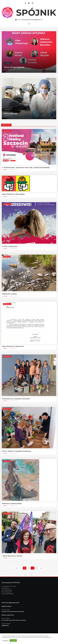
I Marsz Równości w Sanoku (12, 556)
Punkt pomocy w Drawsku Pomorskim (16, 399)
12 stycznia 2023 (8, 69)
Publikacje (7, 110)
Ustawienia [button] (5, 641)
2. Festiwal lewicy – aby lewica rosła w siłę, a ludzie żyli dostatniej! (26, 168)
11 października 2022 (8, 116)
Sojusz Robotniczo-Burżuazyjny (13, 194)
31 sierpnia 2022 (13, 196)
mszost (5, 196)
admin (5, 170)
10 (37, 568)
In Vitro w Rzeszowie (10, 247)
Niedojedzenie (11, 114)
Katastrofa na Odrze (9, 294)
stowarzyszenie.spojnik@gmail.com (32, 20)
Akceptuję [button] (13, 640)
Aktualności (8, 63)
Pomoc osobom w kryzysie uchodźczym (17, 451)
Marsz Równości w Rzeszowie (13, 346)
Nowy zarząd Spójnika (14, 67)
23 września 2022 (13, 170)
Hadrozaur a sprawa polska (12, 504)
